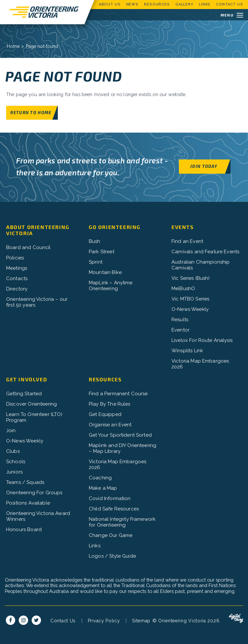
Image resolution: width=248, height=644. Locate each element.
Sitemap (141, 627)
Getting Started (24, 394)
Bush (95, 242)
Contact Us (230, 4)
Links (205, 4)
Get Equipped (105, 415)
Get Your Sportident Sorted (120, 435)
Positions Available (28, 503)
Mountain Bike (105, 273)
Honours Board (24, 530)
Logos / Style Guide (112, 556)
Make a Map (103, 488)
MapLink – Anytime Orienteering (111, 286)
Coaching (100, 478)
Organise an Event (110, 425)
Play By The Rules (110, 404)
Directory (17, 289)
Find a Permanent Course (118, 394)
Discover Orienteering (31, 404)
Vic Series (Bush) (191, 278)
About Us (110, 4)
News (133, 4)
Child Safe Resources (114, 509)
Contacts (17, 279)
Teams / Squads (25, 483)
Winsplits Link (187, 351)
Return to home (31, 112)
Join (11, 431)
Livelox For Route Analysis (202, 341)
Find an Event (187, 242)
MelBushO (183, 289)
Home (13, 46)
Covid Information (110, 499)
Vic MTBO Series (190, 299)
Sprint (96, 262)
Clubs (13, 452)
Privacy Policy (104, 627)
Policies (15, 258)
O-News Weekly (190, 310)
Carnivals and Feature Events (205, 252)
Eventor (181, 330)
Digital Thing (236, 625)
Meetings (17, 268)
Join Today (204, 166)
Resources (157, 4)
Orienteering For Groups (34, 493)
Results (180, 320)
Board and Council (28, 248)
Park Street (102, 252)
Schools (16, 462)
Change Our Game (111, 536)
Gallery (184, 4)
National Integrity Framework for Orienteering (122, 522)
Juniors (14, 472)
